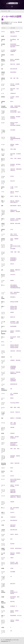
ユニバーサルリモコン (3, 564)
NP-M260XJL (13, 261)
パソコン (3, 394)
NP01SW (12, 224)
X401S (12, 90)
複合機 (3, 36)
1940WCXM (13, 51)
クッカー (3, 145)
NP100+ (19, 159)
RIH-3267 (12, 32)
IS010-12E (13, 181)
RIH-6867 (18, 32)
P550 (11, 292)
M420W (12, 591)
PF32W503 (13, 164)
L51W (15, 159)
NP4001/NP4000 (14, 443)
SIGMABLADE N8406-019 (16, 496)
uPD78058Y (13, 369)
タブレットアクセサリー (3, 503)
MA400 (12, 395)
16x (20, 196)
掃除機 (3, 568)
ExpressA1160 (13, 481)
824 (11, 41)
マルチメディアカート (3, 352)
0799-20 (12, 264)
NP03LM (12, 612)
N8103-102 (13, 317)
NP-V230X (13, 61)
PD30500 (12, 145)
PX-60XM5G (13, 322)
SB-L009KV (13, 130)
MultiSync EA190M (14, 302)
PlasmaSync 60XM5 (15, 323)
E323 (11, 539)
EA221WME (13, 572)
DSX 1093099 (16, 508)
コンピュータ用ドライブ (3, 112)
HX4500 (12, 312)
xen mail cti (13, 275)
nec (11, 576)
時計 (2, 517)
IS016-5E (12, 412)
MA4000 (18, 64)
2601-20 (12, 192)
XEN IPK (12, 611)
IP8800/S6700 (13, 374)
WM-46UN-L (13, 526)
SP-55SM (17, 485)
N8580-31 (12, 418)
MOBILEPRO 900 (14, 384)
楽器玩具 (3, 357)
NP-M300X (17, 60)
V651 (11, 245)
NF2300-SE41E (18, 548)
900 (11, 389)
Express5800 (13, 424)
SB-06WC (17, 84)
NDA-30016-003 (14, 530)
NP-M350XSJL (13, 258)
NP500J (12, 332)
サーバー (3, 479)
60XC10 (12, 534)
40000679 (12, 212)
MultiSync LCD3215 (14, 220)
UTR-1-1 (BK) (13, 149)
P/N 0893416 (13, 381)
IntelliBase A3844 (14, 107)
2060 (11, 423)
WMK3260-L (18, 270)
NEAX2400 (18, 360)
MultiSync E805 (14, 309)
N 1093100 (13, 606)
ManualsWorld (4, 11)
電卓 (2, 69)
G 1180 (12, 188)
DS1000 (12, 509)
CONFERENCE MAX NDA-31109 (15, 139)
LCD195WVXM (13, 50)
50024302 (12, 433)
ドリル (3, 192)
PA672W (12, 594)
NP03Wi (12, 281)
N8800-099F (13, 492)
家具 (2, 270)
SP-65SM (12, 487)
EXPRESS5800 (17, 106)
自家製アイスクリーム (3, 225)
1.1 (11, 342)
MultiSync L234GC (14, 123)
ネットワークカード (3, 368)
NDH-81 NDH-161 (14, 202)
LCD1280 (12, 124)
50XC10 (16, 534)
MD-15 (12, 102)
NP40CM (12, 270)
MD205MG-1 (13, 297)
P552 (15, 449)
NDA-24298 (18, 224)
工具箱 (3, 525)
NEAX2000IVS (13, 616)
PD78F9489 (13, 118)
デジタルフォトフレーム (3, 182)
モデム (3, 342)
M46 (11, 78)
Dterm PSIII (13, 154)
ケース (3, 93)
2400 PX (17, 611)
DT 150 (15, 234)
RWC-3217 (13, 33)
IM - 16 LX (19, 616)
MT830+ (12, 437)
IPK (11, 357)
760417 (12, 463)
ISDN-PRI (12, 427)
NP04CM (18, 456)
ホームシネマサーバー (3, 253)
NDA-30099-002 (14, 520)
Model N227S (13, 337)
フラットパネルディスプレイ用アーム (3, 213)
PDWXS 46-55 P (14, 210)
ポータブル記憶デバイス (3, 413)
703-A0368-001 (14, 36)
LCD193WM (18, 219)
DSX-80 (17, 97)
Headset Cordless (14, 235)
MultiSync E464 (14, 306)
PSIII (11, 155)
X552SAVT (13, 219)
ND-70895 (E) (13, 40)
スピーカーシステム (3, 491)
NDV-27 (12, 196)
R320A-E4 (12, 372)
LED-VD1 (12, 548)
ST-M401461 (13, 517)
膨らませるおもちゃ (3, 276)
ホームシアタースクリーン (3, 246)
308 (18, 40)
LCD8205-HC (13, 93)
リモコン (3, 468)
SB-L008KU (13, 85)
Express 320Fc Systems (15, 479)
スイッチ (3, 496)
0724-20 (17, 192)
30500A (12, 146)
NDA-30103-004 (14, 69)
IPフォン (3, 285)
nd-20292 (12, 97)
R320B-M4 (18, 372)
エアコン (3, 32)
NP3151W (12, 602)
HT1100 (12, 176)
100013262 (13, 351)
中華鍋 (3, 627)
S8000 (12, 240)
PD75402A (13, 117)
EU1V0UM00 (18, 418)
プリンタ (3, 423)
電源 (2, 418)
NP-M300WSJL (14, 259)
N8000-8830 (19, 169)
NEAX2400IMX (13, 326)
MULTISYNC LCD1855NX (15, 125)
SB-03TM (12, 544)
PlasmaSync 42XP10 (15, 403)
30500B (17, 145)
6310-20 (12, 476)
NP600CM (12, 271)
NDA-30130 (13, 47)
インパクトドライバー (3, 265)
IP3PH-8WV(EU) (14, 285)
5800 (15, 252)
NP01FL (12, 398)
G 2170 (16, 187)
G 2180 (12, 187)
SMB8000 (16, 239)
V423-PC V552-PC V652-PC (15, 247)
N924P (12, 338)
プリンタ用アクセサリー (3, 429)
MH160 (12, 98)
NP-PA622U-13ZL (14, 592)
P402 (11, 449)
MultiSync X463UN (14, 564)
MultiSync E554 (14, 308)
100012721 (13, 170)
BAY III (19, 112)
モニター (3, 123)
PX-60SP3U (13, 490)
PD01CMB (18, 212)
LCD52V (12, 55)
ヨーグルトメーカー (3, 632)
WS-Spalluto (13, 444)
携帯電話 (3, 97)
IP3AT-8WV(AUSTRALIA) (15, 288)
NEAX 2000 (17, 463)
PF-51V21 (12, 166)
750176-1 (12, 620)
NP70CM (12, 457)
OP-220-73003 (13, 112)
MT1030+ (17, 437)
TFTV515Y (12, 562)
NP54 (15, 408)
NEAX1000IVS (13, 72)
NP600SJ (12, 331)
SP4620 (12, 485)
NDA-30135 (13, 89)
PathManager (13, 380)
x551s (18, 89)
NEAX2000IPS (13, 44)
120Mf (12, 252)
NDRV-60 (17, 201)
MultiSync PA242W (14, 348)
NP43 (11, 408)
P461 (18, 322)
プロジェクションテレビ (3, 438)
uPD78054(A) (13, 366)
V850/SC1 (19, 497)
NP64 (19, 408)
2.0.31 (12, 230)
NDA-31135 (13, 64)
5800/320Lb (13, 482)
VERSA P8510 (17, 292)
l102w (12, 159)
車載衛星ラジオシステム (3, 74)
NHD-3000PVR (13, 206)
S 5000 (12, 568)
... (21, 33)
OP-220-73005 (13, 111)
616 (11, 631)
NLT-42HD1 (18, 164)
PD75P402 (18, 117)
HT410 (12, 239)
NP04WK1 (18, 553)
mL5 (11, 394)
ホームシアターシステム (3, 259)
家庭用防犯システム (3, 240)
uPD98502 (12, 360)
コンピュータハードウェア (3, 118)
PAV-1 (18, 597)
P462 (18, 449)
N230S (19, 337)
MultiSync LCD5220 (14, 346)
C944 (11, 234)
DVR (2, 206)
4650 (15, 423)
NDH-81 (19, 206)
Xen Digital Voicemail (15, 46)
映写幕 (3, 433)
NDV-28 (16, 196)
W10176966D (13, 597)
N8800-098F (13, 491)
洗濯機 (3, 597)
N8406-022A (13, 497)
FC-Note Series (14, 294)
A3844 (12, 106)
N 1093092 (19, 154)
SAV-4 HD (12, 598)
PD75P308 (16, 394)
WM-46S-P (13, 553)
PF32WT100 (13, 438)
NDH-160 (12, 201)
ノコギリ (3, 476)
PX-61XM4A (13, 249)
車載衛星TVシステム (3, 79)
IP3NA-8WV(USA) (14, 287)
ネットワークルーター (3, 380)
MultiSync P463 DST (14, 345)
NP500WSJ (18, 331)
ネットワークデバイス (3, 374)
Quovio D (12, 512)
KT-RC (12, 468)
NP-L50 (12, 60)
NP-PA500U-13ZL (14, 445)
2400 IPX (12, 502)
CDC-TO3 (12, 84)
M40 (14, 78)
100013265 (19, 351)
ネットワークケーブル (3, 362)
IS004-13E (18, 412)
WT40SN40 (13, 456)
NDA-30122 (13, 584)
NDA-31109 (13, 137)
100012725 (13, 169)
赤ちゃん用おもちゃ (3, 160)
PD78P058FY (13, 368)
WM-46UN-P (13, 525)
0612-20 (12, 193)
